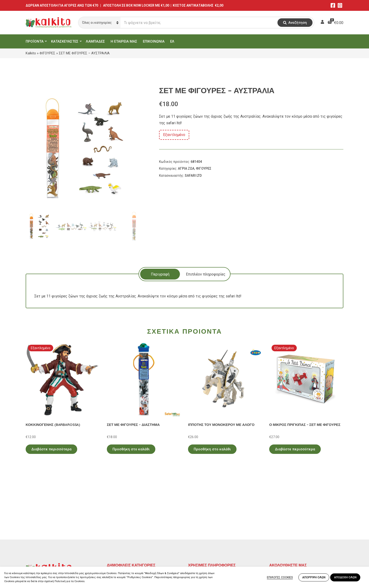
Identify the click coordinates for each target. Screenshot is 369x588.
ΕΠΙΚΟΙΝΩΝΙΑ (154, 41)
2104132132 (36, 554)
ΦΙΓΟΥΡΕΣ (47, 53)
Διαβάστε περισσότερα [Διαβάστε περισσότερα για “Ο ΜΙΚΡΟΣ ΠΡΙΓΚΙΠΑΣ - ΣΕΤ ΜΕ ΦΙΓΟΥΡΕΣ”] (295, 449)
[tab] (160, 274)
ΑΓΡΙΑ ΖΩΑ (186, 168)
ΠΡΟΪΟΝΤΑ (35, 41)
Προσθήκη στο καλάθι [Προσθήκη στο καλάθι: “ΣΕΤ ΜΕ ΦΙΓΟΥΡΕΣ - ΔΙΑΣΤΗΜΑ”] (131, 449)
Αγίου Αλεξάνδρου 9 (43, 526)
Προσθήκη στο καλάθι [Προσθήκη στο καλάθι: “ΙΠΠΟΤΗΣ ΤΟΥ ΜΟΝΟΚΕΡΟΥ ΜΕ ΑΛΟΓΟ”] (212, 449)
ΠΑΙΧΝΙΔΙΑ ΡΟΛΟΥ (123, 530)
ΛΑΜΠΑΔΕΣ (95, 41)
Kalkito (31, 53)
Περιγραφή (160, 274)
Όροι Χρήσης (199, 523)
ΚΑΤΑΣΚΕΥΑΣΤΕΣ (65, 41)
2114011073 (36, 532)
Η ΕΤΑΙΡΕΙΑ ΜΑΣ (124, 41)
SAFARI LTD (193, 176)
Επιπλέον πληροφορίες (206, 274)
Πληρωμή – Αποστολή (207, 530)
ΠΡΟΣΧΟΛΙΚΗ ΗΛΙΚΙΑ (125, 523)
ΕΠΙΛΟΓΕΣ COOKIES (280, 577)
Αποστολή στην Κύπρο (207, 537)
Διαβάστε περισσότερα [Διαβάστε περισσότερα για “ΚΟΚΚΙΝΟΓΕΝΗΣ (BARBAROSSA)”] (51, 449)
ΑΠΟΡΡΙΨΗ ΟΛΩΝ (314, 577)
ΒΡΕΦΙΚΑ (115, 537)
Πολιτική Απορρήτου (206, 516)
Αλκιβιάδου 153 (39, 549)
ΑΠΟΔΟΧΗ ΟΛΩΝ (345, 577)
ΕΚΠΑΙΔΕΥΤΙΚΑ (120, 516)
